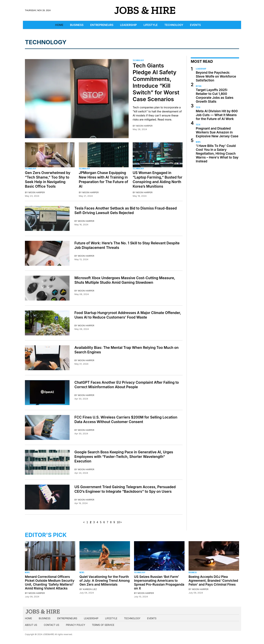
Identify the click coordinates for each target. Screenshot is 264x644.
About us (31, 625)
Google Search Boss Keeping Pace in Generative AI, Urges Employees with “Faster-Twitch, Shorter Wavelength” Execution (124, 457)
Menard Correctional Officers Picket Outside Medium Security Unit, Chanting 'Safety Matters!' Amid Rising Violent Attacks (50, 583)
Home (59, 25)
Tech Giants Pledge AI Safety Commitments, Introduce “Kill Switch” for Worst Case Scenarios (156, 82)
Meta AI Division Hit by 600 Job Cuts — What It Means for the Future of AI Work (217, 115)
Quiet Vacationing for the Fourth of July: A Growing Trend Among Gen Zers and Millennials (105, 581)
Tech (198, 107)
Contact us (51, 625)
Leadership (128, 25)
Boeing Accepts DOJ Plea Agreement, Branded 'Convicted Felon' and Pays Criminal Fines (213, 581)
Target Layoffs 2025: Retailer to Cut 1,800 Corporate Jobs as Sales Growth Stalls (215, 96)
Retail (199, 86)
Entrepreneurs (102, 25)
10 (118, 522)
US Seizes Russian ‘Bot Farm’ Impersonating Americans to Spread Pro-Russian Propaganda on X (159, 583)
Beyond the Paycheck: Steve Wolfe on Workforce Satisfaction (216, 76)
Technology (174, 25)
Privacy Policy (75, 625)
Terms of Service (103, 625)
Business (77, 25)
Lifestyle (151, 25)
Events (195, 25)
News (198, 142)
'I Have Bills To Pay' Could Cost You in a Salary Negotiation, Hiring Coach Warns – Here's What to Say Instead (217, 154)
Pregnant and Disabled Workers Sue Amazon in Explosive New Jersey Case (217, 132)
